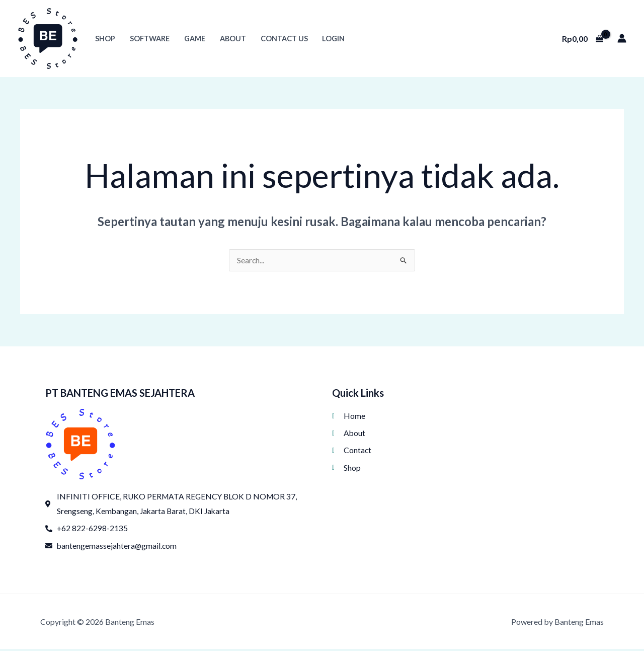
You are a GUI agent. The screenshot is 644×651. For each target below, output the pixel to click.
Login (333, 39)
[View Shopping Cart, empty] (582, 38)
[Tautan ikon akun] (622, 38)
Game (195, 39)
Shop (105, 39)
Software (150, 39)
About (233, 39)
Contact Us (284, 39)
